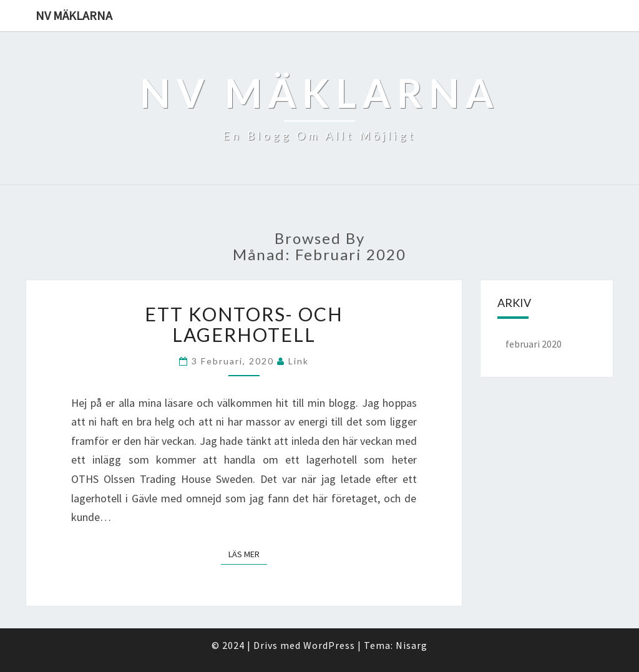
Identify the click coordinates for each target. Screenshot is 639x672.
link (299, 361)
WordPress (329, 645)
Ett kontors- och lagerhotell (244, 324)
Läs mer (248, 553)
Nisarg (412, 645)
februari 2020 (534, 344)
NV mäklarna (74, 15)
